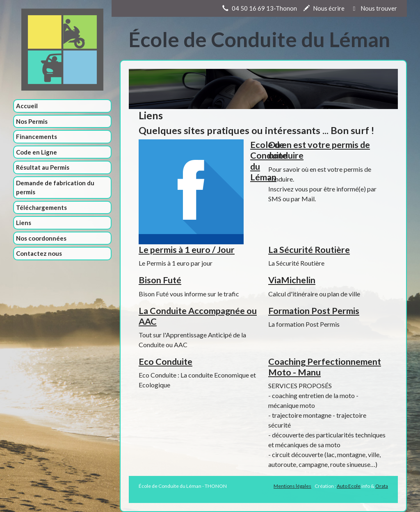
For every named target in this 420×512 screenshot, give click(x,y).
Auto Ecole (349, 486)
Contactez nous (39, 253)
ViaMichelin (292, 280)
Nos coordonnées (41, 238)
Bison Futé (160, 280)
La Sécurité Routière (309, 250)
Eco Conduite (165, 362)
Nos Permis (32, 121)
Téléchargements (41, 207)
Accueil (27, 106)
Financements (37, 137)
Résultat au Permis (43, 167)
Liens (24, 223)
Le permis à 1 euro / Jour (187, 250)
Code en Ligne (37, 152)
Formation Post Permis (314, 311)
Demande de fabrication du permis (55, 188)
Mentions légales (292, 486)
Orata (382, 486)
